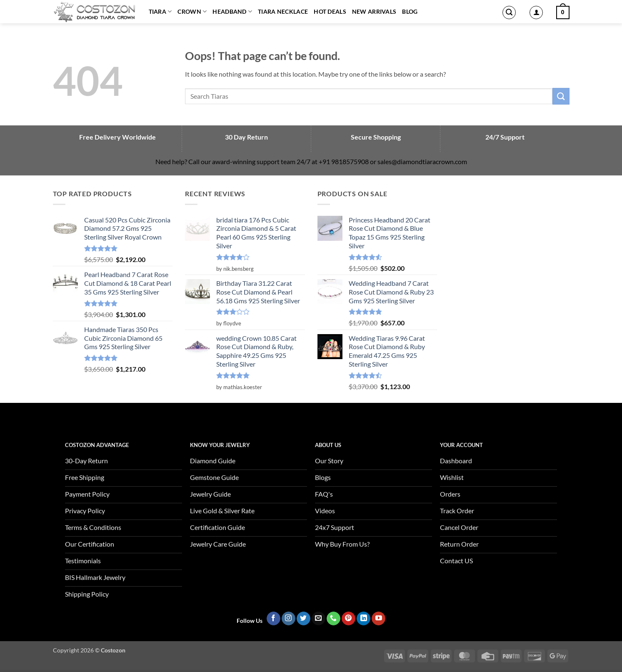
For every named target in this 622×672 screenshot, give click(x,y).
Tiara (160, 11)
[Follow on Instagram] (289, 619)
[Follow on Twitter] (304, 619)
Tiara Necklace (283, 11)
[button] (509, 12)
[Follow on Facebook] (274, 619)
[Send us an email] (318, 619)
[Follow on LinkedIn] (363, 619)
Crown (192, 11)
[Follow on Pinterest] (348, 619)
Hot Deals (330, 11)
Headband (232, 11)
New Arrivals (374, 11)
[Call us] (333, 619)
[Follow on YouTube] (378, 619)
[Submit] (561, 96)
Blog (410, 11)
